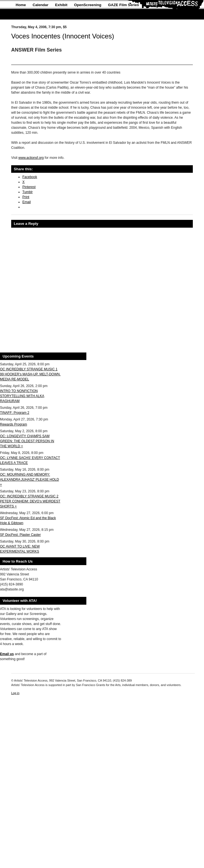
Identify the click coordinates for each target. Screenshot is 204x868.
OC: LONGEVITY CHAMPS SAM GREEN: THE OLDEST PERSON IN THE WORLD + (27, 441)
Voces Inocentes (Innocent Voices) (63, 36)
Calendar (41, 5)
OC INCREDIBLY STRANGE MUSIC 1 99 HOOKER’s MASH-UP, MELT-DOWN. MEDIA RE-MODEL (30, 374)
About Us (24, 14)
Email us (7, 654)
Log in (15, 693)
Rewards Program (14, 424)
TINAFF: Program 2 (15, 413)
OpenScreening (88, 5)
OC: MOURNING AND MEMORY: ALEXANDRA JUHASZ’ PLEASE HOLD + (29, 480)
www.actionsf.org (31, 158)
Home (21, 5)
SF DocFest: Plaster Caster (20, 535)
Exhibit (61, 5)
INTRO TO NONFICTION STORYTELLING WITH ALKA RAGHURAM (22, 396)
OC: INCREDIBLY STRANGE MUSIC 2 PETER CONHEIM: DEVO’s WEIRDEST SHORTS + (30, 501)
